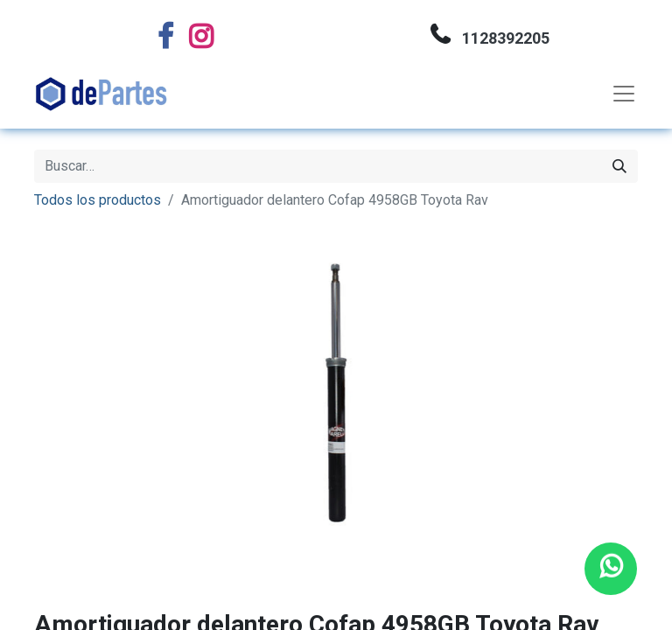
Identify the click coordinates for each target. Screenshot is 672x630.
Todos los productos (98, 200)
